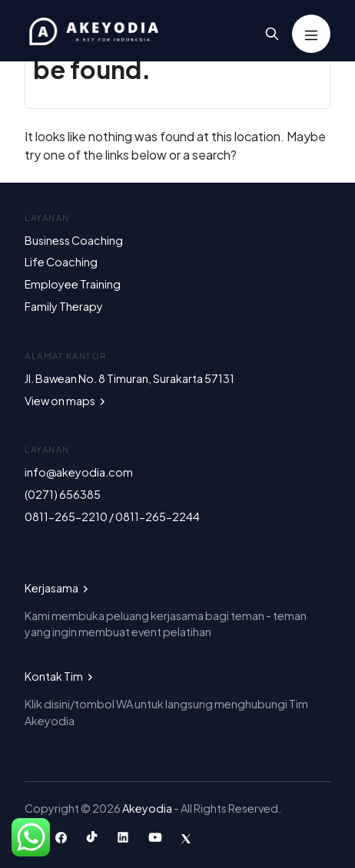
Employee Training (73, 284)
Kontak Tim (60, 676)
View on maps (66, 401)
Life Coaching (61, 262)
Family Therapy (64, 306)
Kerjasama (58, 588)
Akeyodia (148, 808)
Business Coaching (74, 240)
